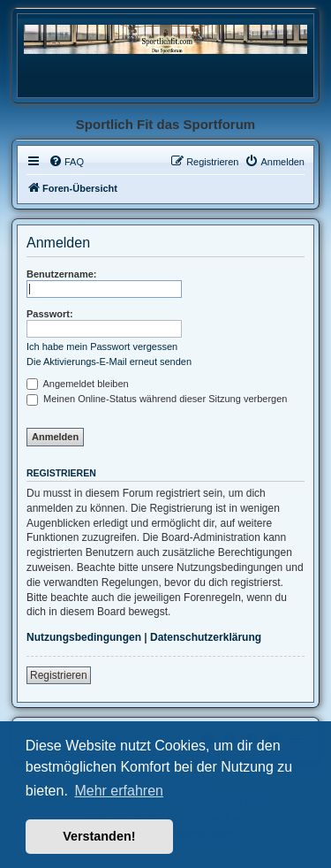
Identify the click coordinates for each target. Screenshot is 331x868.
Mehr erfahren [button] (119, 791)
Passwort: (50, 314)
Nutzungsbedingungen (84, 637)
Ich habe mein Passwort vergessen (102, 346)
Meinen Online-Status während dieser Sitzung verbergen (157, 399)
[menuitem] (66, 162)
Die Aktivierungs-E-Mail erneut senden (109, 362)
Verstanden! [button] (99, 836)
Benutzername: (61, 274)
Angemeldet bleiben (78, 384)
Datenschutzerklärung (206, 637)
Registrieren (59, 675)
